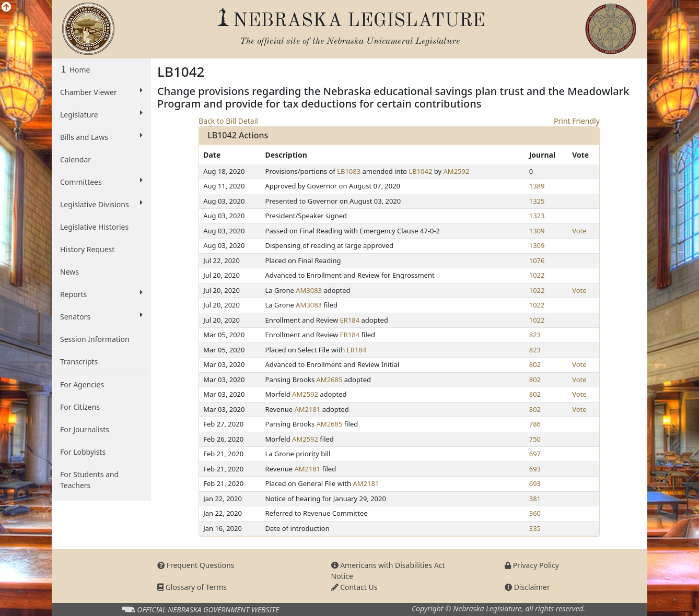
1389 (537, 186)
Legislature (101, 114)
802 (535, 364)
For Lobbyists (83, 452)
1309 (537, 231)
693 (535, 469)
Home (79, 70)
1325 (537, 201)
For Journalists (85, 429)
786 (535, 424)
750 (535, 439)
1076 (537, 260)
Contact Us (354, 587)
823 (535, 335)
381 (535, 499)
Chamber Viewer (101, 92)
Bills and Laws (101, 137)
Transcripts (79, 362)
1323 (537, 216)
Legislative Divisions (101, 204)
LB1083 (349, 171)
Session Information (95, 339)
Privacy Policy (532, 565)
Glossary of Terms (192, 587)
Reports (101, 294)
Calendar (75, 159)
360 (535, 513)
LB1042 (420, 171)
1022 (537, 275)
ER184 (350, 320)
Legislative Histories (94, 227)
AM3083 (309, 290)
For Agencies (82, 384)
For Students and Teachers (89, 480)
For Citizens (80, 407)
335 (535, 528)
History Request (87, 249)
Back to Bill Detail (228, 121)
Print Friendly (577, 121)
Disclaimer (527, 587)
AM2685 (330, 380)
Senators (101, 316)
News (69, 272)
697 (535, 454)
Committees (101, 182)
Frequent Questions (196, 565)
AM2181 (307, 409)
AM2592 (457, 171)
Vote (579, 231)
